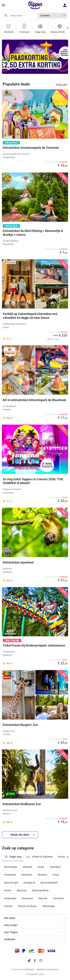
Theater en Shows (27, 906)
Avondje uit (29, 883)
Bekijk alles (62, 85)
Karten (8, 890)
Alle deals (9, 27)
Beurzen (43, 898)
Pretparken (10, 875)
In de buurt (24, 27)
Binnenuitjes (11, 867)
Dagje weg (40, 27)
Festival (8, 906)
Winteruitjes (49, 906)
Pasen (41, 867)
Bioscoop (22, 890)
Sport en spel (11, 883)
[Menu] (3, 5)
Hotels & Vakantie (40, 856)
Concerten (58, 898)
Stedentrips (10, 898)
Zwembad (55, 867)
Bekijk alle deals (23, 835)
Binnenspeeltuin (49, 883)
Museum (42, 875)
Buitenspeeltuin (40, 890)
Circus (56, 875)
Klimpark (27, 867)
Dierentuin (27, 875)
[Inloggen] (65, 5)
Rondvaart (27, 898)
